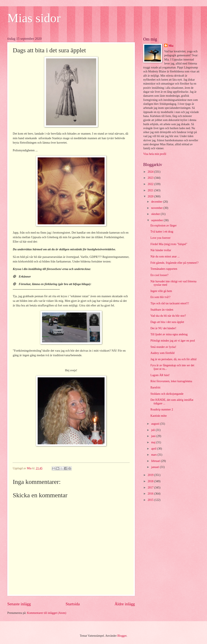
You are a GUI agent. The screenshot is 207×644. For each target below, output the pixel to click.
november (157, 208)
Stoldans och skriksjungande (167, 394)
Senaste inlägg (19, 604)
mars (154, 455)
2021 (151, 190)
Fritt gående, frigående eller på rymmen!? (174, 263)
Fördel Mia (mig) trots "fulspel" (169, 244)
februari (156, 461)
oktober (156, 214)
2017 (151, 488)
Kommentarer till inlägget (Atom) (47, 613)
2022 (151, 184)
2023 (151, 178)
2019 (151, 475)
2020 (151, 196)
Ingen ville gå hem (161, 291)
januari (156, 467)
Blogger (122, 636)
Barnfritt (155, 388)
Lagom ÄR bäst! (160, 375)
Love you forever (160, 238)
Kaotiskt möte (158, 416)
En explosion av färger (163, 226)
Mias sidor (34, 18)
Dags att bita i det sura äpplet (167, 322)
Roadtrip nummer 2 (162, 409)
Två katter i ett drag (162, 232)
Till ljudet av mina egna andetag (169, 334)
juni (154, 436)
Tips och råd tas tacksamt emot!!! (170, 303)
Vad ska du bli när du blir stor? (168, 316)
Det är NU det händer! (163, 328)
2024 (151, 172)
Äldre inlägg (125, 604)
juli (153, 430)
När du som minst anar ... (165, 256)
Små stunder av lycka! (163, 347)
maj (154, 442)
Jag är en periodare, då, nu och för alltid (173, 359)
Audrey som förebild (162, 353)
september (157, 220)
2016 (151, 494)
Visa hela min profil (155, 154)
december (157, 202)
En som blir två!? (160, 297)
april (154, 449)
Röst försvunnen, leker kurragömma (171, 381)
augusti (156, 424)
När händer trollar (161, 250)
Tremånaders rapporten (164, 269)
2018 (151, 481)
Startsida (73, 604)
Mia (171, 46)
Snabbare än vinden (162, 310)
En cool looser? (159, 275)
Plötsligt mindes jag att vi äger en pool (173, 341)
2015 (151, 500)
